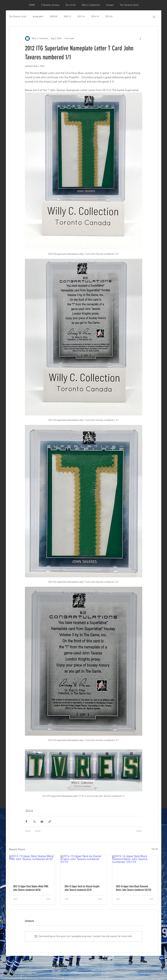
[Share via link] (50, 821)
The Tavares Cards (18, 17)
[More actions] (140, 38)
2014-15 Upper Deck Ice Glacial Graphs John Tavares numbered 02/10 (82, 888)
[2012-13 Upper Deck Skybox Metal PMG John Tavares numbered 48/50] (32, 868)
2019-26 (109, 17)
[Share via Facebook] (26, 821)
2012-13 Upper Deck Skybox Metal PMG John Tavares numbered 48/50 (31, 888)
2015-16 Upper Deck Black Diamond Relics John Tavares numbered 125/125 (134, 888)
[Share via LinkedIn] (42, 821)
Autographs (38, 17)
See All (155, 849)
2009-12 (67, 17)
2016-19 (95, 17)
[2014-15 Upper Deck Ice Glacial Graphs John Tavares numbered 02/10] (83, 868)
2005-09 (54, 17)
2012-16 (81, 17)
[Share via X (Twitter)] (34, 821)
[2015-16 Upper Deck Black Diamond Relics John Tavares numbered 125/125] (135, 868)
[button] (154, 17)
